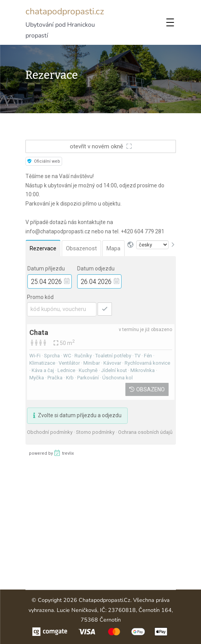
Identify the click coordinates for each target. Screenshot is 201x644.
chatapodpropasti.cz (65, 11)
